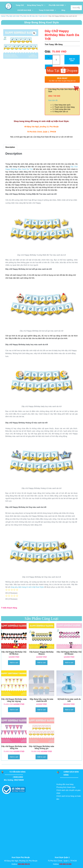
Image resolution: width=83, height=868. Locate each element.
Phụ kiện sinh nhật (57, 5)
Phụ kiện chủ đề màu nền (29, 16)
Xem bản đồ (53, 100)
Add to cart (72, 60)
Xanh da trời (43, 16)
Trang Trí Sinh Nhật (47, 10)
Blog (63, 10)
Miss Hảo (8, 777)
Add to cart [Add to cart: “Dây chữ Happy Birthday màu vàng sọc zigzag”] (14, 710)
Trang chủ (20, 5)
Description (10, 147)
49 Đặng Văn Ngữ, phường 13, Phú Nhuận (41, 127)
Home (3, 16)
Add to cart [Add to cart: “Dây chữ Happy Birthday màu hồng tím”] (14, 757)
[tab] (10, 147)
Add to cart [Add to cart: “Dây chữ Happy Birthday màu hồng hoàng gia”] (41, 757)
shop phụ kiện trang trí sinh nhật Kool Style (27, 587)
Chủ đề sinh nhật (25, 10)
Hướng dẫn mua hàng (65, 784)
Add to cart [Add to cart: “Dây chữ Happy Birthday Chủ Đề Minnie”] (69, 663)
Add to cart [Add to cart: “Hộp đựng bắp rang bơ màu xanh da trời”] (41, 710)
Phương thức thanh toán (66, 787)
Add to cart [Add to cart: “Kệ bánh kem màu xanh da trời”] (69, 710)
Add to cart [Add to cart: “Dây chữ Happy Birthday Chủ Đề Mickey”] (14, 663)
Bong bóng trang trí (36, 5)
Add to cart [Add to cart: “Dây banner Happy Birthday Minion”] (41, 663)
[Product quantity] (56, 60)
